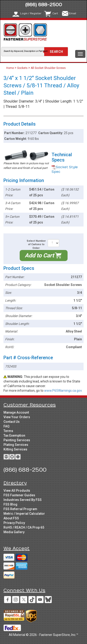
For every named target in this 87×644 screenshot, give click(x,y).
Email (73, 13)
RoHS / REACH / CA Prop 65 (24, 527)
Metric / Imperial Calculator (24, 514)
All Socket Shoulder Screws (48, 68)
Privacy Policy (14, 523)
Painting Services (17, 440)
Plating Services (16, 445)
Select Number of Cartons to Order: (36, 244)
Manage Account (16, 412)
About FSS (11, 518)
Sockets (22, 68)
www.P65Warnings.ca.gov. (63, 391)
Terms (8, 431)
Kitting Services (15, 449)
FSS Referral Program (20, 509)
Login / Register (31, 13)
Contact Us (12, 422)
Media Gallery (14, 532)
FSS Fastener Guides (19, 495)
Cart (55, 13)
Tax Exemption (14, 435)
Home (10, 68)
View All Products (17, 491)
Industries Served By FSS (23, 500)
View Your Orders (17, 417)
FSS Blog (10, 504)
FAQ (6, 426)
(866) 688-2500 (44, 5)
